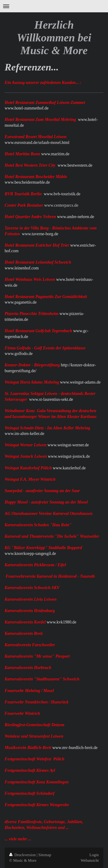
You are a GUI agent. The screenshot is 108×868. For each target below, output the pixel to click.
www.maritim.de (55, 154)
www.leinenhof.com (22, 268)
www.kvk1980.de (62, 622)
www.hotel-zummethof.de (27, 108)
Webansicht (90, 860)
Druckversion (23, 855)
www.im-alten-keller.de (25, 434)
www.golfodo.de (19, 354)
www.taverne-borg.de (40, 234)
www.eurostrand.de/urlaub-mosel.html (37, 142)
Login (94, 855)
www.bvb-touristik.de (62, 194)
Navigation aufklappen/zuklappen (54, 6)
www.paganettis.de (21, 302)
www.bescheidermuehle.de (27, 182)
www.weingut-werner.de (68, 445)
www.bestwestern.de (75, 165)
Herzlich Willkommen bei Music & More (54, 38)
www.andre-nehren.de (76, 217)
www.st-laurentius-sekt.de (51, 399)
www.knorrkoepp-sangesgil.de (30, 553)
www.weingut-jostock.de (69, 456)
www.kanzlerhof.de (69, 468)
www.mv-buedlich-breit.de (75, 748)
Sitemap (45, 855)
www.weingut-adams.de (80, 382)
